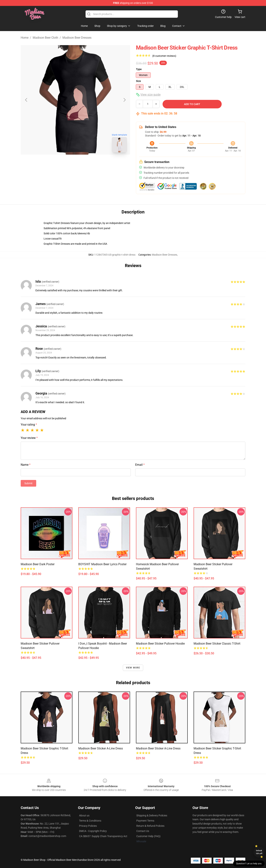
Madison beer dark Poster (38, 564)
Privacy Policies (88, 826)
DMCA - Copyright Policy (93, 831)
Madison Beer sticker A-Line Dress (101, 748)
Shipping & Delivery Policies (152, 815)
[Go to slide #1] (66, 164)
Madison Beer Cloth (45, 38)
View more (133, 668)
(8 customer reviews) (164, 56)
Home (25, 38)
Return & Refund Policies (150, 826)
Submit (28, 483)
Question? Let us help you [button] (249, 864)
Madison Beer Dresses (77, 38)
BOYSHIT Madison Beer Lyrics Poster (102, 564)
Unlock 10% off (259, 852)
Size (138, 81)
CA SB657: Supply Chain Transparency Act (103, 836)
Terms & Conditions (90, 821)
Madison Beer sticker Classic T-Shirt (217, 644)
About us (84, 815)
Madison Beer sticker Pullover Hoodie (160, 644)
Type (139, 69)
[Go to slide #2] (85, 164)
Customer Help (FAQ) (148, 836)
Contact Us (143, 831)
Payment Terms (145, 821)
